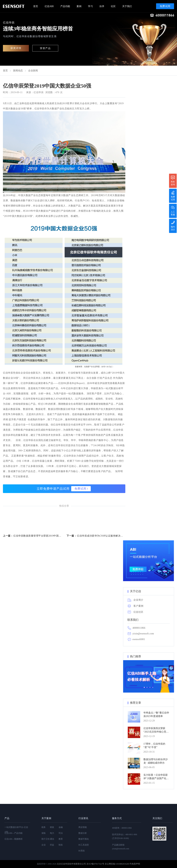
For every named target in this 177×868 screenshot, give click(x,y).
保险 (44, 833)
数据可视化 (84, 839)
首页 (36, 6)
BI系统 (82, 851)
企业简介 (138, 600)
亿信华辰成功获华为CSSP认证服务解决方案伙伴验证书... (101, 536)
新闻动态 (18, 71)
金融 (61, 827)
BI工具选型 (84, 845)
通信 (52, 839)
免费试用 (165, 6)
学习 (90, 6)
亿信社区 (138, 612)
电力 (52, 833)
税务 (44, 827)
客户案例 (138, 606)
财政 (52, 827)
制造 (61, 845)
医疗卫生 (46, 839)
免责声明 (136, 864)
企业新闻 (33, 71)
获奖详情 (16, 48)
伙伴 (102, 6)
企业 (44, 845)
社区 (113, 6)
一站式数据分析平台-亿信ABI (16, 829)
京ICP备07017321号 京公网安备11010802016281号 (109, 864)
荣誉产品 (45, 48)
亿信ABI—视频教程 (14, 839)
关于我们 (127, 6)
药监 (52, 845)
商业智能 (83, 827)
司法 (61, 833)
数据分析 (83, 833)
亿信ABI (49, 6)
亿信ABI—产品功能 (14, 833)
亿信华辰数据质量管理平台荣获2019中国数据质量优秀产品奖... (37, 536)
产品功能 (65, 6)
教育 (61, 839)
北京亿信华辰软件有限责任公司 (71, 864)
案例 (79, 6)
